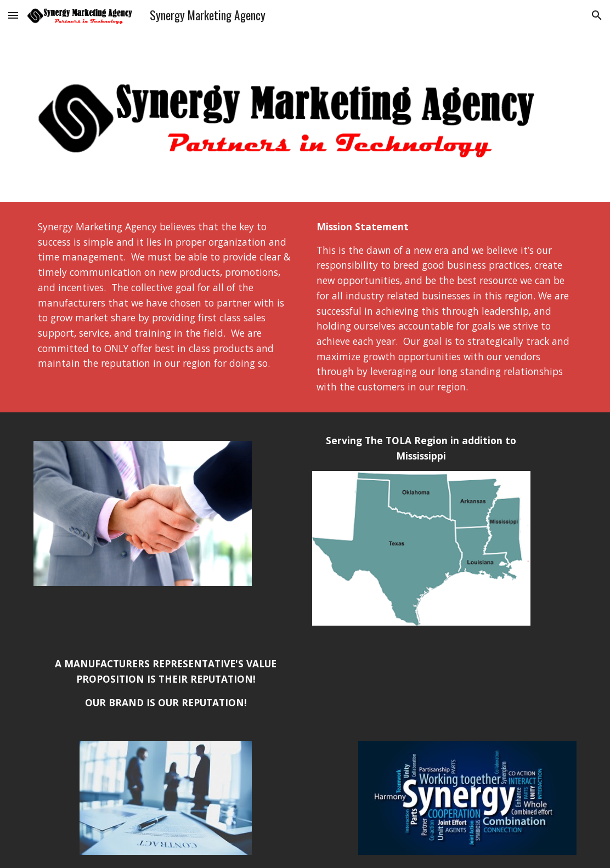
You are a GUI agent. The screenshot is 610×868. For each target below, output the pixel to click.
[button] (13, 15)
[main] (166, 295)
